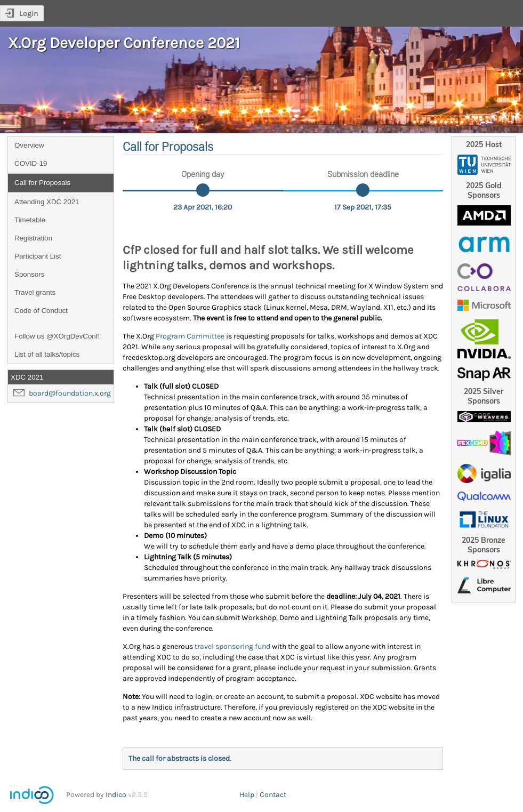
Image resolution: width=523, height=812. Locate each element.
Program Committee (190, 336)
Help (247, 795)
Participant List (38, 256)
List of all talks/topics (47, 354)
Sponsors (29, 274)
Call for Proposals (42, 183)
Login (29, 14)
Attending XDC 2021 (47, 202)
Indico (116, 795)
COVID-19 (31, 163)
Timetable (30, 220)
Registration (33, 238)
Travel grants (35, 292)
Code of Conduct (41, 311)
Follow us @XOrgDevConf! (57, 336)
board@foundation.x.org (70, 393)
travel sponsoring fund (232, 646)
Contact (273, 795)
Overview (29, 145)
